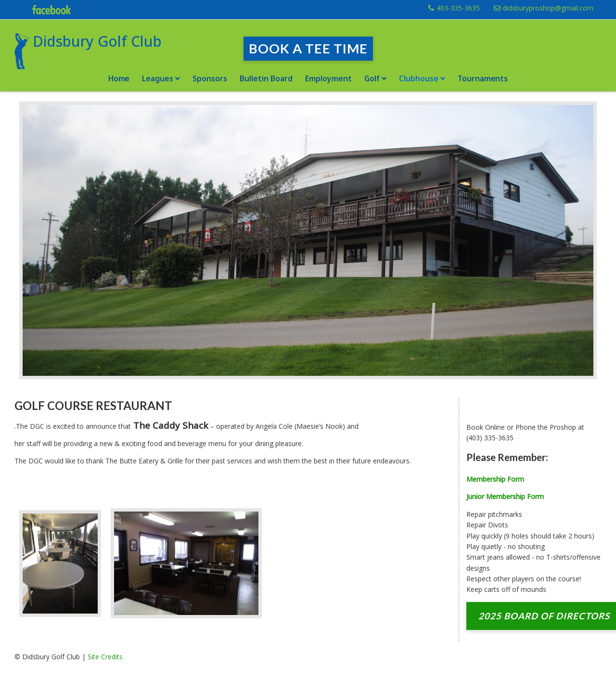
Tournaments (483, 78)
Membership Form (495, 479)
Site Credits (105, 657)
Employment (328, 78)
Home (119, 78)
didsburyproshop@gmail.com (548, 8)
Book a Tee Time (308, 48)
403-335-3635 (458, 8)
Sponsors (210, 78)
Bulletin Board (266, 78)
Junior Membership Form (505, 496)
